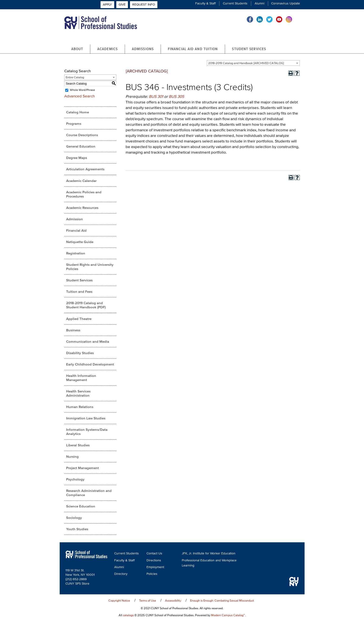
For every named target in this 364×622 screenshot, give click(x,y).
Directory (121, 574)
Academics (107, 49)
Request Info (287, 28)
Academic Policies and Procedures (84, 195)
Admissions (143, 49)
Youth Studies (77, 530)
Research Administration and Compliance (89, 493)
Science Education (81, 507)
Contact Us (154, 554)
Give (268, 28)
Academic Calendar (81, 181)
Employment (155, 568)
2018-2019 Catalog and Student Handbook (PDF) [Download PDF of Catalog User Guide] (86, 306)
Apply (254, 28)
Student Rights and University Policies (90, 267)
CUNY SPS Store (77, 584)
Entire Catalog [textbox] (75, 78)
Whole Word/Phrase (82, 91)
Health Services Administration (78, 394)
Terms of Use (148, 601)
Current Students (235, 3)
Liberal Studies (78, 446)
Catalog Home (78, 113)
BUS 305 (176, 97)
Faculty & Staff (205, 3)
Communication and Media (88, 342)
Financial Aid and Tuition (193, 49)
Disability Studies (80, 354)
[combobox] (253, 64)
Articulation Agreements (85, 170)
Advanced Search (80, 97)
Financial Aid (76, 231)
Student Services (249, 49)
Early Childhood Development (90, 365)
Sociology (74, 518)
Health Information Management (81, 378)
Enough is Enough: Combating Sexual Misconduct (222, 601)
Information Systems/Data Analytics (87, 432)
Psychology (75, 480)
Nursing (72, 457)
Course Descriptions (82, 136)
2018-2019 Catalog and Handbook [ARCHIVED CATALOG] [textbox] (246, 64)
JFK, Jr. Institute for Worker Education (209, 554)
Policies (152, 574)
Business (73, 331)
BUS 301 (156, 97)
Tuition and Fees (79, 292)
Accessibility (173, 601)
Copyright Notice (119, 601)
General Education (81, 147)
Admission (75, 220)
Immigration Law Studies (86, 419)
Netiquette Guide (80, 242)
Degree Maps (77, 158)
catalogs (128, 616)
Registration (76, 254)
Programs (74, 124)
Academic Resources (82, 208)
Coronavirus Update (286, 3)
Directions (154, 561)
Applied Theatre (79, 319)
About (77, 49)
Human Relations (80, 407)
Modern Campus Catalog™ (228, 616)
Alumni (260, 3)
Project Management (83, 469)
